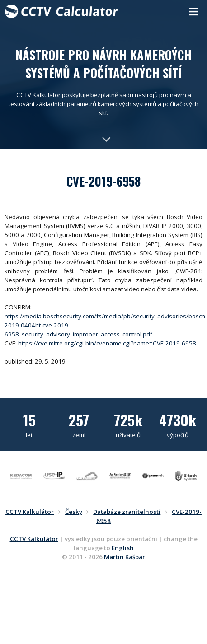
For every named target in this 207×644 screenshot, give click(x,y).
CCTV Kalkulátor (34, 539)
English (123, 548)
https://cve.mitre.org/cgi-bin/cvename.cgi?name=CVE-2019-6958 (107, 343)
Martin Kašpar (125, 557)
